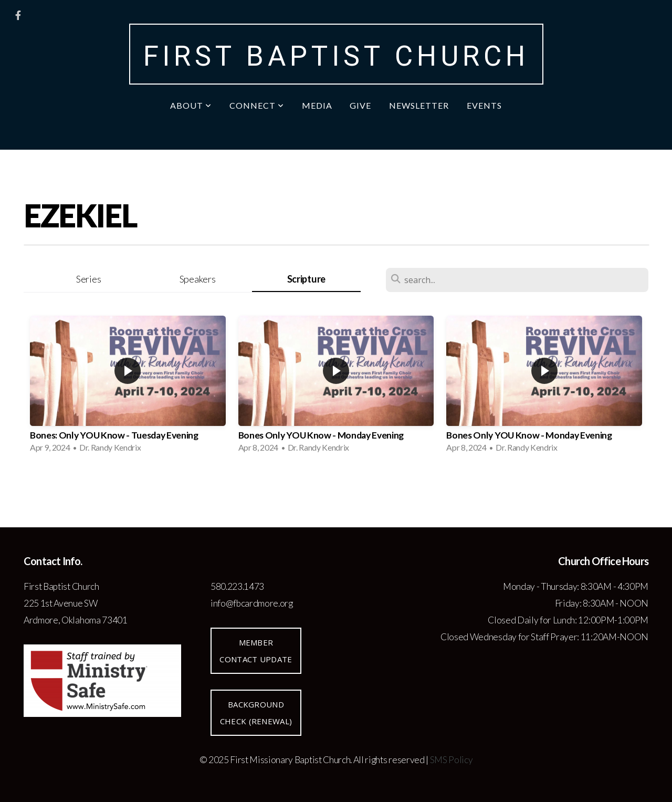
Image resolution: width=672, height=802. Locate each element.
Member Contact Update (256, 651)
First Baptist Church (336, 56)
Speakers (197, 279)
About (191, 105)
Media (317, 105)
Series (88, 279)
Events (484, 105)
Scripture (306, 279)
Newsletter (419, 105)
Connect (257, 105)
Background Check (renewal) (256, 713)
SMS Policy (451, 760)
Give (360, 105)
